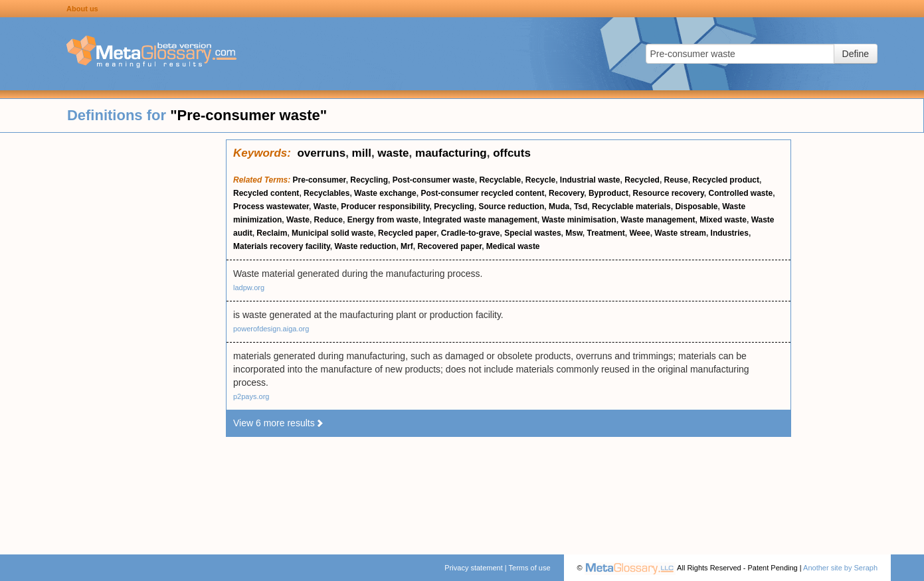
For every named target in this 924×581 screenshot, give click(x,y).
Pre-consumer (320, 180)
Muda (559, 207)
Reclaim (272, 233)
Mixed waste (723, 220)
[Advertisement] (113, 339)
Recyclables (326, 193)
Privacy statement (473, 568)
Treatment (605, 233)
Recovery (566, 193)
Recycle (540, 180)
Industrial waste (590, 180)
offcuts (512, 153)
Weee (640, 233)
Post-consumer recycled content (482, 193)
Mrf (407, 246)
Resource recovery (669, 193)
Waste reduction (366, 246)
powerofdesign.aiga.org (271, 329)
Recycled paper (407, 233)
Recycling (369, 180)
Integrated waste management (480, 220)
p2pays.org (251, 396)
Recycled (642, 180)
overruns (321, 153)
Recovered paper (449, 246)
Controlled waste (740, 193)
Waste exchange (385, 193)
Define (856, 54)
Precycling (454, 207)
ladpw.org (249, 288)
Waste (325, 207)
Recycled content (266, 193)
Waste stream (680, 233)
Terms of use (530, 568)
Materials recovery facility (282, 246)
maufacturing (451, 153)
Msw (574, 233)
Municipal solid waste (332, 233)
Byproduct (608, 193)
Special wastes (532, 233)
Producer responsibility (385, 207)
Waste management (658, 220)
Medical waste (513, 246)
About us (82, 9)
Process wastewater (271, 207)
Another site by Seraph (840, 568)
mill (362, 153)
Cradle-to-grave (471, 233)
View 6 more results (279, 423)
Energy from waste (383, 220)
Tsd (581, 207)
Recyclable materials (631, 207)
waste (393, 153)
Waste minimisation (579, 220)
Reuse (676, 180)
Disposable (696, 207)
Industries (730, 233)
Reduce (328, 220)
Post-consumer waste (434, 180)
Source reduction (512, 207)
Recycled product (726, 180)
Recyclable (500, 180)
